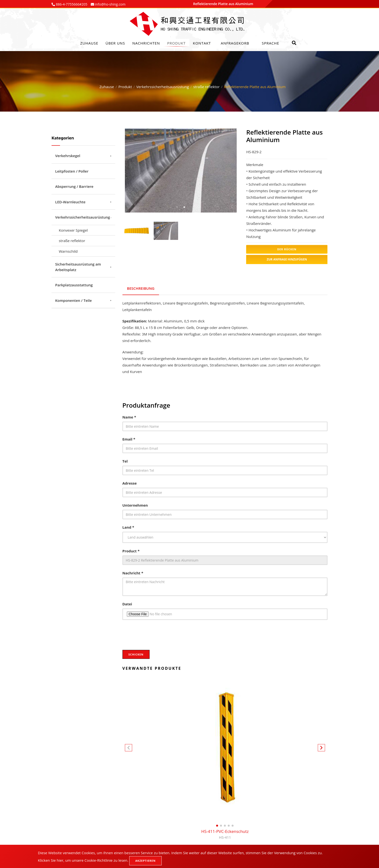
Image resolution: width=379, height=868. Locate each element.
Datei (127, 603)
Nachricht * (133, 572)
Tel (125, 460)
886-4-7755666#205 (71, 4)
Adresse (130, 482)
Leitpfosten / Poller (72, 171)
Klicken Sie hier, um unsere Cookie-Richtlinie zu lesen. (83, 860)
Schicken (136, 653)
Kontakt (202, 43)
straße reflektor (206, 87)
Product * (131, 550)
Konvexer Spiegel (73, 230)
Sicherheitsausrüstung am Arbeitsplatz (78, 267)
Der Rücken (287, 249)
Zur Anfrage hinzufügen (287, 259)
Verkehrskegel (68, 156)
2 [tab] (184, 207)
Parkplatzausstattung (74, 285)
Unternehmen (135, 504)
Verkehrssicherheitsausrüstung (163, 87)
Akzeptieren (145, 861)
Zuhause (89, 43)
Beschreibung (141, 288)
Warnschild (68, 251)
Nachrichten (146, 43)
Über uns (115, 43)
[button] (321, 748)
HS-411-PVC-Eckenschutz (225, 834)
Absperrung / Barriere (74, 186)
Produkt (176, 43)
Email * (129, 438)
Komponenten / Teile (73, 300)
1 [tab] (177, 207)
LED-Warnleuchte (70, 202)
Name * (129, 416)
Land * (128, 526)
